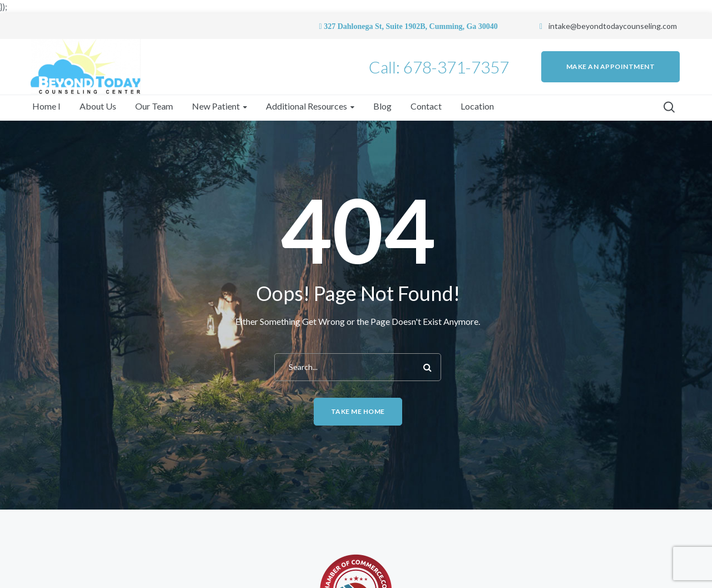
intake (559, 26)
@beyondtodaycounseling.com (624, 26)
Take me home (358, 411)
